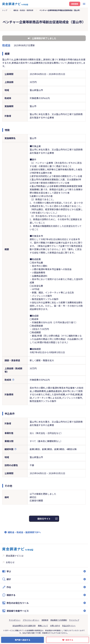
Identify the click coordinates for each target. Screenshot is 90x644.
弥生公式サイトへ (69, 626)
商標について (43, 626)
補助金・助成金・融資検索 (23, 10)
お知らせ (10, 562)
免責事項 (45, 620)
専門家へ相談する (22, 640)
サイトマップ (74, 620)
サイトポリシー (15, 620)
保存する (69, 640)
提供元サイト (44, 519)
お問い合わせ (55, 626)
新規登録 (75, 4)
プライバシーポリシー (31, 620)
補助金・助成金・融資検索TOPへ (24, 532)
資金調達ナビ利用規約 (59, 620)
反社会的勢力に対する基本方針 (24, 626)
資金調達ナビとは (15, 556)
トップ (5, 10)
